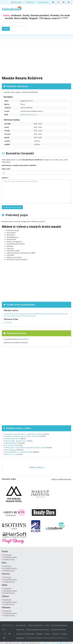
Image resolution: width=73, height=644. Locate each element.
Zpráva (5, 178)
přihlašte (26, 339)
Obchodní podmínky (58, 629)
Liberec (5, 596)
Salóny (7, 15)
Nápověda (20, 629)
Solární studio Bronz (13, 439)
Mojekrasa (20, 638)
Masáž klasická (18, 314)
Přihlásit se (30, 2)
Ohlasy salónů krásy (35, 625)
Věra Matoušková (12, 443)
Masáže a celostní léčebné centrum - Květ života (23, 436)
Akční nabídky (21, 18)
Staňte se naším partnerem (61, 479)
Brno (4, 563)
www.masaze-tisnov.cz (29, 115)
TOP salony (45, 18)
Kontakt (64, 634)
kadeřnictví (7, 555)
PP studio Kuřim (11, 445)
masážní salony (9, 559)
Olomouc (6, 607)
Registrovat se (43, 2)
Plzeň (5, 585)
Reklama (39, 634)
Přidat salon (17, 2)
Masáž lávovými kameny (49, 314)
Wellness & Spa (11, 319)
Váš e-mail (6, 169)
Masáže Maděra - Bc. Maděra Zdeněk (19, 452)
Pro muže (65, 15)
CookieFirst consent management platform (57, 643)
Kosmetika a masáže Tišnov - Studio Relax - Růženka (24, 434)
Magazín (34, 18)
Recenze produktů (40, 15)
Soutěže (9, 18)
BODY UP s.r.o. (10, 454)
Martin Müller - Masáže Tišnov (16, 441)
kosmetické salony (10, 557)
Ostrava (6, 574)
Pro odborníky (21, 625)
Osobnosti (16, 15)
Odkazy (47, 634)
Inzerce (60, 18)
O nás (47, 625)
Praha (5, 551)
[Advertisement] (36, 55)
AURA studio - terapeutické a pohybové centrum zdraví (25, 448)
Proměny (55, 15)
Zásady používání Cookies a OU (37, 629)
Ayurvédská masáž (14, 316)
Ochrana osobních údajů (25, 634)
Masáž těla (8, 314)
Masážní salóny (11, 310)
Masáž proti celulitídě (32, 314)
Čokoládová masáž (29, 316)
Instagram (56, 634)
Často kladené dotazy (59, 625)
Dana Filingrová (11, 450)
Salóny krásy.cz (37, 467)
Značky (26, 15)
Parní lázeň (8, 322)
